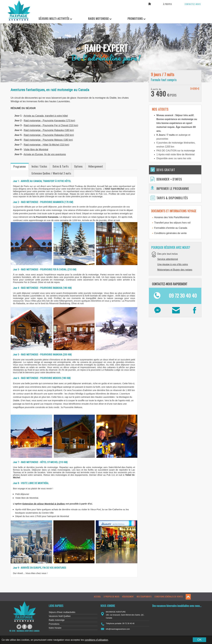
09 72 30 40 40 (191, 11)
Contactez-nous (193, 4)
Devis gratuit (166, 170)
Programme (20, 166)
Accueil (14, 81)
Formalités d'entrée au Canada (171, 228)
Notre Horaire (55, 628)
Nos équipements (144, 596)
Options (78, 166)
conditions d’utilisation (96, 640)
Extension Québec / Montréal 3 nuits (51, 173)
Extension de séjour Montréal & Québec (44, 504)
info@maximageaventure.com (118, 629)
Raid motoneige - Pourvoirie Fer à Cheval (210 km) (51, 125)
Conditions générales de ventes (169, 596)
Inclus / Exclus (39, 166)
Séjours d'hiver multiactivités (62, 612)
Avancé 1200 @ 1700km (29, 81)
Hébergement (96, 166)
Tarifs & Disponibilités (172, 198)
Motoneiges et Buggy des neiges (175, 270)
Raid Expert (48, 81)
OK (199, 640)
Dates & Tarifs (61, 166)
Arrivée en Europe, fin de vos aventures (45, 154)
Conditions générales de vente (170, 233)
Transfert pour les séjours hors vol (172, 223)
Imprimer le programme (173, 188)
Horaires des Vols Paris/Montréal (172, 217)
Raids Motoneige (98, 19)
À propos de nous (111, 596)
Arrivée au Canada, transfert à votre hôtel (46, 116)
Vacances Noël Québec (60, 616)
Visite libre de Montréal (36, 150)
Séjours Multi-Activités (54, 19)
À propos (167, 4)
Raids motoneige (57, 620)
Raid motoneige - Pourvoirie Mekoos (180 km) (48, 140)
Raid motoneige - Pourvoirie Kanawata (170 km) (50, 121)
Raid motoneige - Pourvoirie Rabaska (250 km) (49, 135)
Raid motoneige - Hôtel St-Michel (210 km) (46, 145)
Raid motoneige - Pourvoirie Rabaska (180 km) (49, 130)
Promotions (135, 19)
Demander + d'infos (169, 179)
